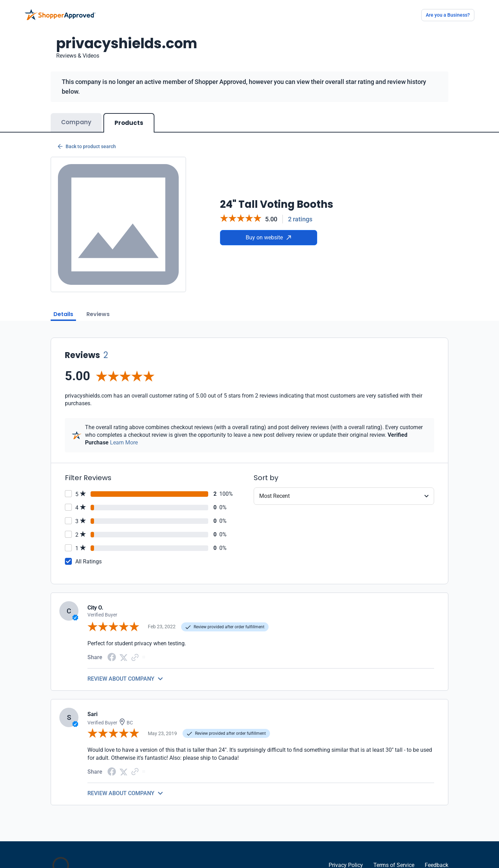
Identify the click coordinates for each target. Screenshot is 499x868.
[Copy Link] (135, 657)
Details (63, 314)
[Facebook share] (112, 657)
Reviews (98, 314)
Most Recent (274, 496)
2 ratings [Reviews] (300, 219)
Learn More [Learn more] (124, 442)
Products (129, 123)
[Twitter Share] (124, 657)
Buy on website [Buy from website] (268, 237)
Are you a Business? (448, 15)
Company (76, 122)
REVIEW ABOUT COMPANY (121, 679)
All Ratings (88, 561)
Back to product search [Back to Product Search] (87, 146)
